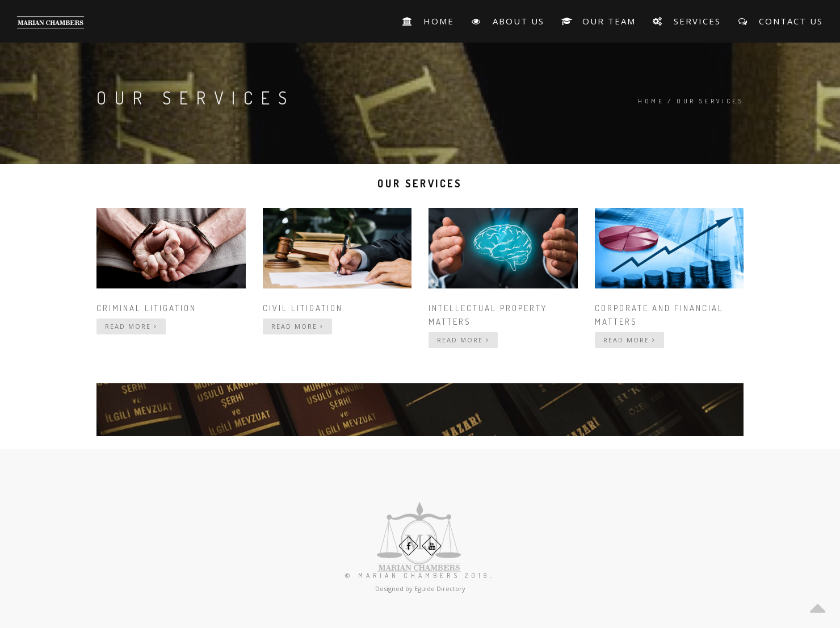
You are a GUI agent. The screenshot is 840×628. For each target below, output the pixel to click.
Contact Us (780, 21)
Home (651, 101)
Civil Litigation (303, 308)
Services (687, 21)
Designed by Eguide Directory (420, 589)
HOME (428, 21)
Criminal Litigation (146, 308)
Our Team (598, 21)
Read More (131, 326)
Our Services (710, 101)
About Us (507, 21)
